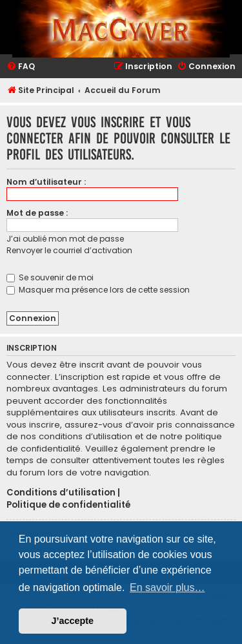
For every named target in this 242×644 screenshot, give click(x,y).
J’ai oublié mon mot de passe (65, 239)
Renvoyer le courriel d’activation (69, 250)
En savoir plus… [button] (167, 587)
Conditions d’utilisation (61, 493)
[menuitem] (21, 67)
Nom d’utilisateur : (46, 182)
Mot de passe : (37, 213)
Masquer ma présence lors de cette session (98, 290)
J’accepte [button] (73, 621)
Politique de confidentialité (68, 505)
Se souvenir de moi (50, 277)
